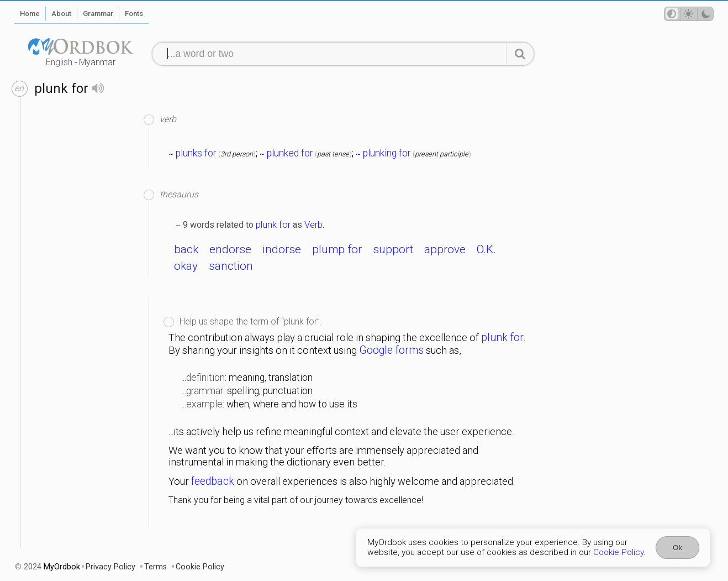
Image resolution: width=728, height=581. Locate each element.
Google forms (391, 350)
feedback (213, 481)
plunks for (196, 153)
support (393, 249)
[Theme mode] (689, 14)
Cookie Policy (618, 552)
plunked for (290, 153)
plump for (337, 249)
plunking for (387, 153)
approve (445, 249)
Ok (677, 548)
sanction (231, 266)
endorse (230, 249)
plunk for (273, 224)
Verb (313, 224)
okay (186, 266)
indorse (282, 249)
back (186, 249)
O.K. (486, 249)
